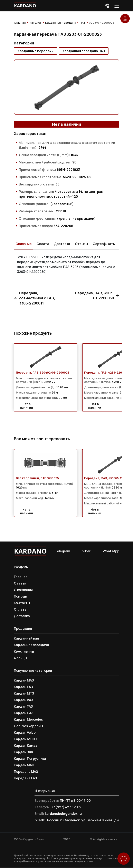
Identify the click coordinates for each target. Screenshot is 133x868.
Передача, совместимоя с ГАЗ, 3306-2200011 (35, 298)
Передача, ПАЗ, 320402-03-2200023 (43, 373)
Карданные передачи (36, 51)
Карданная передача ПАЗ (84, 51)
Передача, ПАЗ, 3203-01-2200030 (97, 296)
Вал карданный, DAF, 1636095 (37, 479)
